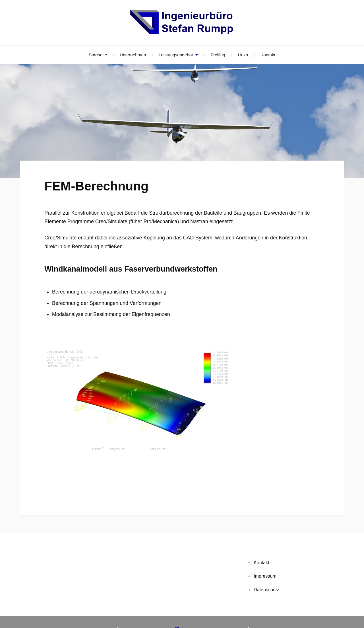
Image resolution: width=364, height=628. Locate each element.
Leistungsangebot (176, 55)
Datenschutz (266, 590)
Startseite (98, 55)
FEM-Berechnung (96, 186)
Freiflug (218, 55)
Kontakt (268, 55)
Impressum (265, 576)
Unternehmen (133, 55)
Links (243, 55)
